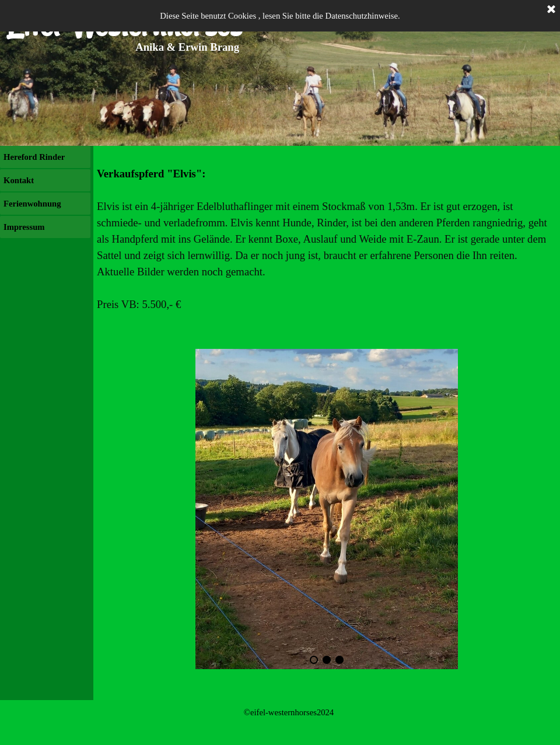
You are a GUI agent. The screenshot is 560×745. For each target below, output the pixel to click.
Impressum (24, 227)
